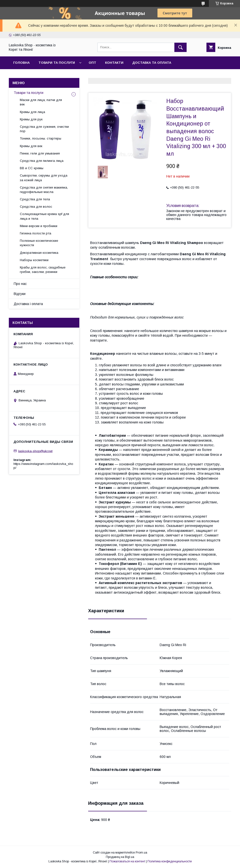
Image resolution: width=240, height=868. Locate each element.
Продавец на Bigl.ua (120, 857)
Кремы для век (31, 146)
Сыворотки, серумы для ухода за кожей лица (44, 178)
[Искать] (180, 47)
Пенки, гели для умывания (40, 153)
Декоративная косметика (39, 253)
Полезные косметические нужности (39, 243)
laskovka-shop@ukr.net (35, 451)
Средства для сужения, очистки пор (44, 129)
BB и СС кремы (32, 168)
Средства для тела (35, 199)
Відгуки (20, 294)
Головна (21, 63)
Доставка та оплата (152, 63)
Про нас (20, 284)
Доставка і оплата (28, 304)
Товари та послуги (57, 63)
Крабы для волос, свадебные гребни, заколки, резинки (43, 270)
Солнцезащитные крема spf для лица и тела (44, 216)
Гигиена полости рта (36, 233)
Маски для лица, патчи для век (41, 102)
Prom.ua (141, 853)
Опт (92, 63)
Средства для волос (36, 207)
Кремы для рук (31, 119)
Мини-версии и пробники (39, 226)
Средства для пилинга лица (42, 161)
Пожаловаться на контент (127, 861)
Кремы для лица (32, 112)
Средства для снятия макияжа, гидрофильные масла (44, 190)
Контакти (114, 63)
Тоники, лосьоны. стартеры (41, 138)
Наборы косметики (34, 260)
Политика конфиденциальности (170, 861)
